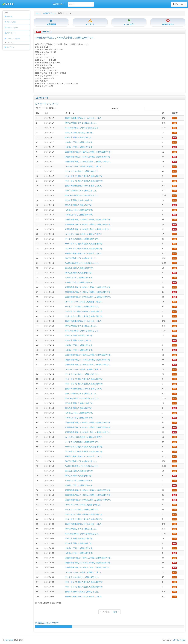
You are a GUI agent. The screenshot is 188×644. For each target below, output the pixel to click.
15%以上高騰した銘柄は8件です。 (79, 476)
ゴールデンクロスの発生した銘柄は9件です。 (84, 505)
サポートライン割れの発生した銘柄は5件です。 (85, 181)
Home (38, 13)
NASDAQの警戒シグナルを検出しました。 (83, 128)
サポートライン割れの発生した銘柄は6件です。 (85, 384)
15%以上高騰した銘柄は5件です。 (79, 137)
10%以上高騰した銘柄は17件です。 (80, 133)
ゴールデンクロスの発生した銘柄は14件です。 (84, 302)
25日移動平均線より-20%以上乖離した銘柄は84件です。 (89, 365)
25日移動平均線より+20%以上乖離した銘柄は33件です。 (89, 360)
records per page (46, 108)
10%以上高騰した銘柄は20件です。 (80, 200)
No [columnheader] (38, 113)
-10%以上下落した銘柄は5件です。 (80, 210)
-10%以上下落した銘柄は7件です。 (80, 480)
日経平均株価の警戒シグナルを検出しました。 (84, 118)
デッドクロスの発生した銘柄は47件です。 (83, 442)
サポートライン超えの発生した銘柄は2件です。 (85, 176)
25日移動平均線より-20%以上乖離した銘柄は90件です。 (89, 500)
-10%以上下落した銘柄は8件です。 (80, 548)
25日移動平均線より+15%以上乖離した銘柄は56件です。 (89, 220)
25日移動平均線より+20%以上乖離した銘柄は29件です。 (89, 224)
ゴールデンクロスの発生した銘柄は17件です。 (84, 234)
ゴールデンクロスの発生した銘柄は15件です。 (84, 166)
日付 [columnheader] (46, 113)
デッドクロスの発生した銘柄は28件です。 (83, 374)
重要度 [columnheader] (175, 113)
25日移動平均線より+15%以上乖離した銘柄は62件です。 (89, 355)
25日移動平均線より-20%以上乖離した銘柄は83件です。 (89, 297)
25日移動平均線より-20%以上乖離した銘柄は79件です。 (89, 162)
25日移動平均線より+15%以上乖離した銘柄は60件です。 (89, 287)
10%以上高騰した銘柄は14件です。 (80, 471)
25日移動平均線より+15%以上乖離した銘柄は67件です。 (89, 422)
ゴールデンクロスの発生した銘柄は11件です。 (84, 572)
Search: (128, 108)
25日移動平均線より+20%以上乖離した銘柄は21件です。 (89, 495)
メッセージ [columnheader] (70, 113)
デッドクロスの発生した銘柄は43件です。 (83, 171)
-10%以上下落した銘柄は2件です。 (80, 147)
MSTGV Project (179, 640)
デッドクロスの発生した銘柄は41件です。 (83, 307)
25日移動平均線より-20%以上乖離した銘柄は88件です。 (89, 432)
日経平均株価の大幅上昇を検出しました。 (83, 592)
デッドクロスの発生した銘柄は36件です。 (83, 239)
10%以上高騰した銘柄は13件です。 (80, 538)
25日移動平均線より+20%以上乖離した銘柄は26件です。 (89, 157)
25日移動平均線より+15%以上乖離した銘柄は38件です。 (89, 490)
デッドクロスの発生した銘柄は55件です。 (83, 509)
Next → (116, 612)
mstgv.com (9, 640)
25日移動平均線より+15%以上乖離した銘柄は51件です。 (89, 152)
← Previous (105, 612)
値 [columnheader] (163, 113)
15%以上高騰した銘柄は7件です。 (79, 205)
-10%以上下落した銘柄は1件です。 (80, 485)
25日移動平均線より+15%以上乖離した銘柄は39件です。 (89, 558)
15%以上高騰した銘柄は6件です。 (79, 273)
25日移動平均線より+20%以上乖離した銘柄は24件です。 (89, 563)
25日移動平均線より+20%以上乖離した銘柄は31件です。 (89, 292)
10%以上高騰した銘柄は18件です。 (80, 268)
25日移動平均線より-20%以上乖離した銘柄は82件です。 (89, 229)
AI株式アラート (50, 13)
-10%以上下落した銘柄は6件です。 (80, 142)
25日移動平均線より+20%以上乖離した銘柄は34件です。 (89, 427)
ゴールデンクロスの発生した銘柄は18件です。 (84, 369)
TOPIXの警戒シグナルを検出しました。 (82, 123)
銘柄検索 (34, 4)
